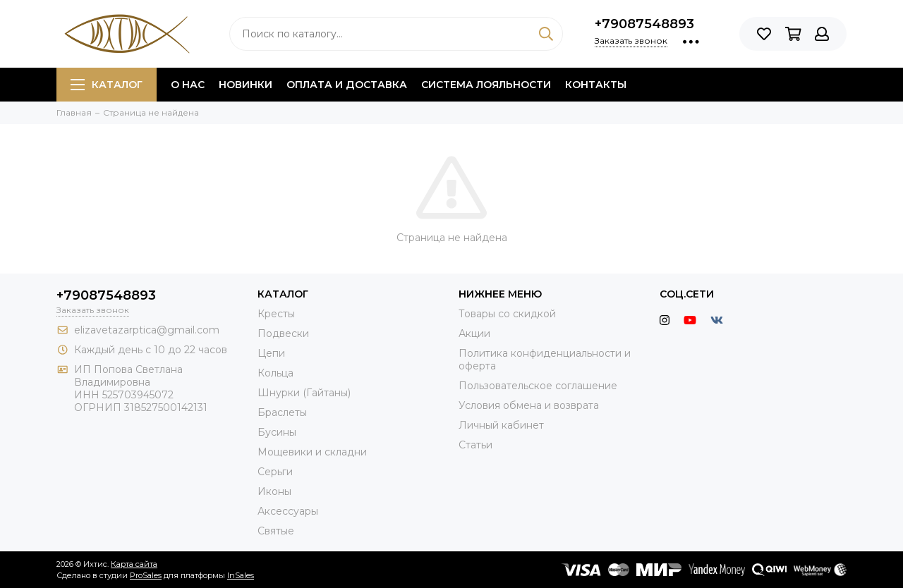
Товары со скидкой (507, 314)
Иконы (274, 491)
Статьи (475, 445)
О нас (188, 85)
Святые (276, 531)
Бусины (277, 432)
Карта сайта (134, 564)
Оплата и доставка (347, 85)
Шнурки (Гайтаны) (304, 393)
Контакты (596, 85)
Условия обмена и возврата (529, 405)
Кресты (276, 314)
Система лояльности (486, 85)
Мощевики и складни (312, 452)
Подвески (283, 333)
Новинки (246, 85)
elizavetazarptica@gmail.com (147, 330)
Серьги (275, 472)
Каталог (107, 85)
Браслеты (282, 412)
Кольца (275, 373)
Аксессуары (288, 511)
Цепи (271, 353)
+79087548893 (644, 24)
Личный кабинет (501, 425)
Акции (474, 333)
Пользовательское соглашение (538, 386)
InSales (241, 575)
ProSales (146, 575)
